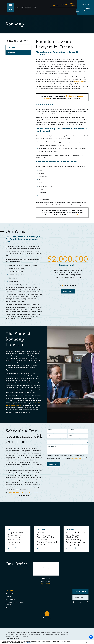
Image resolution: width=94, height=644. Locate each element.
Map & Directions (46, 584)
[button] (91, 637)
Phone (49, 435)
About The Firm (10, 594)
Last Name (72, 430)
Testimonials (64, 4)
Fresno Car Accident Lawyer (14, 602)
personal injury (79, 82)
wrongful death (41, 84)
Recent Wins (79, 598)
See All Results (68, 291)
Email (70, 435)
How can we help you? (53, 447)
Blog (7, 608)
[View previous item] (60, 286)
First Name (50, 430)
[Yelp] (88, 602)
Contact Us (9, 605)
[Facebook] (73, 602)
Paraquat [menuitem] (12, 47)
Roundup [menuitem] (11, 52)
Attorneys (9, 597)
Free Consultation (80, 592)
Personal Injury (10, 599)
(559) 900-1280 (85, 10)
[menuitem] (19, 594)
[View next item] (76, 286)
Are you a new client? (53, 441)
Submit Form (53, 464)
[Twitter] (81, 602)
